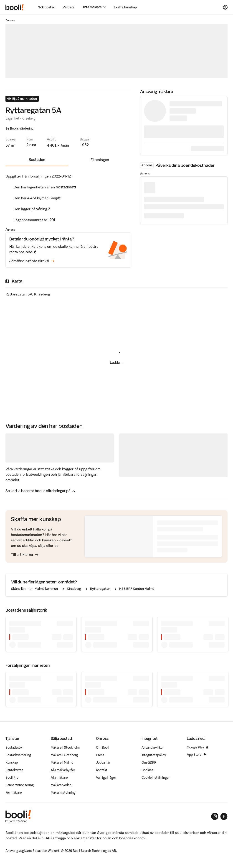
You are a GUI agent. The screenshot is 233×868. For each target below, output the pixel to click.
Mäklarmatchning (63, 793)
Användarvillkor (153, 748)
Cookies (147, 770)
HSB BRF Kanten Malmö (137, 589)
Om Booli (103, 748)
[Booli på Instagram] (215, 816)
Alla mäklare (59, 778)
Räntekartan (14, 770)
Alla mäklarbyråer (63, 770)
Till (25, 555)
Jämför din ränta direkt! (32, 261)
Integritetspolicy (154, 755)
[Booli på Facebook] (224, 816)
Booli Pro (12, 778)
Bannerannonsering (20, 785)
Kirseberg (74, 589)
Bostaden (37, 160)
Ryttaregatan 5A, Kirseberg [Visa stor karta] (28, 294)
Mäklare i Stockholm (65, 748)
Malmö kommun (46, 589)
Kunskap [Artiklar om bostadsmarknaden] (12, 763)
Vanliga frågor (106, 778)
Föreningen (100, 160)
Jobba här (103, 763)
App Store (196, 755)
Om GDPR (149, 763)
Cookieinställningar (156, 778)
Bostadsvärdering (18, 755)
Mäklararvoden (61, 785)
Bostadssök (14, 748)
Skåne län (18, 589)
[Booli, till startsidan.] (15, 7)
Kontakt (102, 770)
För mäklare (14, 793)
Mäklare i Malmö (62, 763)
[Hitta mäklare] (94, 7)
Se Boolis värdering (19, 128)
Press (100, 755)
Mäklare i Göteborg (64, 755)
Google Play (198, 747)
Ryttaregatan (100, 589)
